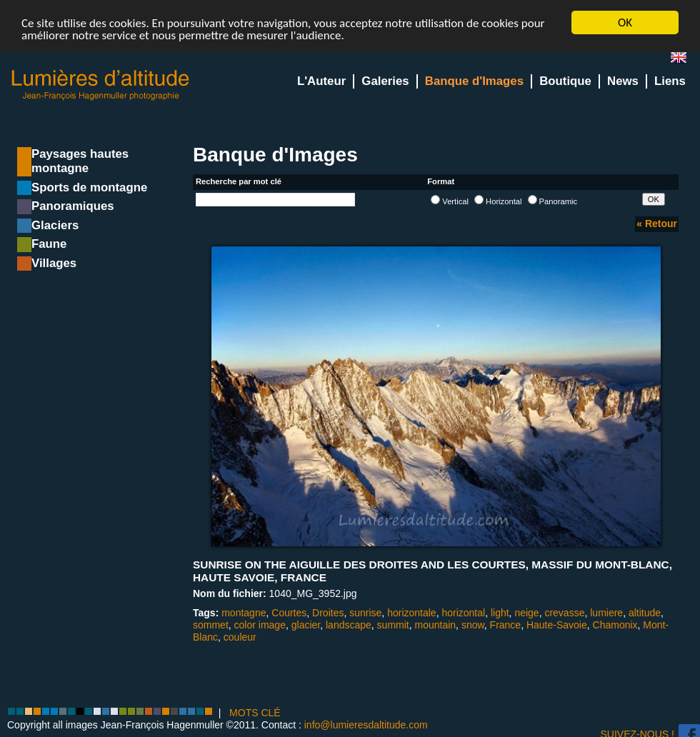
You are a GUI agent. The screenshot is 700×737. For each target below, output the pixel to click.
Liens (670, 81)
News (623, 81)
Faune (49, 244)
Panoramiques (73, 206)
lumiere (606, 613)
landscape (349, 625)
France (506, 625)
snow (473, 625)
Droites (328, 613)
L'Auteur (321, 81)
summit (393, 625)
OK (625, 22)
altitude (645, 613)
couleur (240, 637)
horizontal (463, 613)
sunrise (365, 613)
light (500, 613)
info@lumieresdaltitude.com (366, 725)
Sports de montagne (89, 187)
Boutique (565, 81)
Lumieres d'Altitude (101, 85)
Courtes (289, 613)
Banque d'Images (474, 81)
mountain (436, 625)
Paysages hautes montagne (80, 161)
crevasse (564, 613)
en (684, 60)
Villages (54, 263)
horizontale (412, 613)
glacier (306, 625)
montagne (244, 613)
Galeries (385, 81)
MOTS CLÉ (255, 712)
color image (260, 625)
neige (526, 613)
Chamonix (615, 625)
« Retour (657, 224)
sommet (211, 625)
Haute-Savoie (557, 625)
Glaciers (55, 225)
